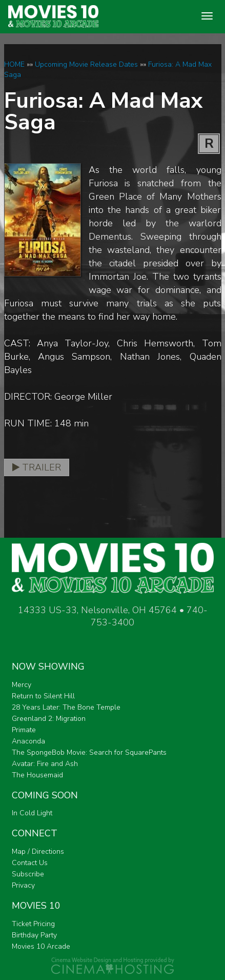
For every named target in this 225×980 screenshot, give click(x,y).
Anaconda (28, 741)
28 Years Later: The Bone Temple (66, 707)
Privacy (23, 885)
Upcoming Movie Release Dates (86, 64)
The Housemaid (37, 775)
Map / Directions (38, 851)
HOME (14, 64)
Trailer (37, 467)
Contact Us (30, 863)
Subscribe (28, 874)
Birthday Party (34, 935)
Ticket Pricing (33, 924)
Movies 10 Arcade (41, 946)
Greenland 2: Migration (49, 719)
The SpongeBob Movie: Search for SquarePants (89, 752)
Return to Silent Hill (43, 696)
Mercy (22, 685)
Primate (24, 730)
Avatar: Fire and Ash (45, 764)
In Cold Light (32, 813)
